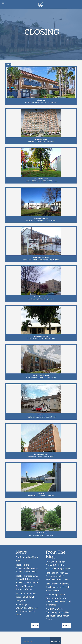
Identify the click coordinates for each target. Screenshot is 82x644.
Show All (8, 65)
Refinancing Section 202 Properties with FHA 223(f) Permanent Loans (57, 576)
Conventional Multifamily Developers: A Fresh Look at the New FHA (58, 587)
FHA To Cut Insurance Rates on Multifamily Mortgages (26, 597)
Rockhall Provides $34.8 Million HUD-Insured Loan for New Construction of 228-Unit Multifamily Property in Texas (27, 583)
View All (35, 625)
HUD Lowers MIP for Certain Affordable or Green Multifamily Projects (58, 565)
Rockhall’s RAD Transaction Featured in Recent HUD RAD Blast (27, 568)
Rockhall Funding (41, 4)
